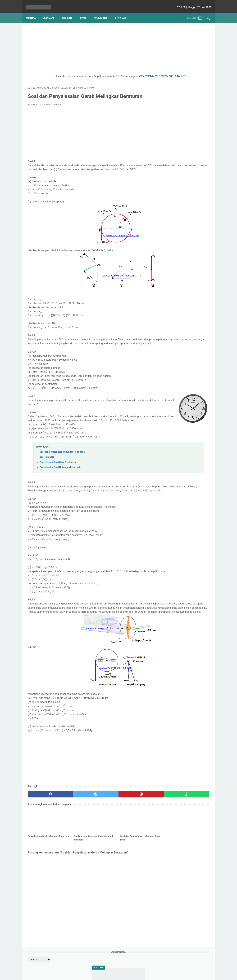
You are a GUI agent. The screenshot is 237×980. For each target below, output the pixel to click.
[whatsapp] (134, 823)
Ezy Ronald (194, 268)
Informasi (50, 13)
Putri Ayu (195, 299)
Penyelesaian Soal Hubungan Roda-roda (60, 480)
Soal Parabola (47, 470)
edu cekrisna (125, 975)
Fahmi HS (189, 275)
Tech (85, 13)
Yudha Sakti (193, 256)
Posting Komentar (52, 105)
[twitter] (73, 823)
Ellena (193, 262)
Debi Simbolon (173, 262)
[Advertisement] (89, 46)
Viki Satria (196, 287)
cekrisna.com (139, 975)
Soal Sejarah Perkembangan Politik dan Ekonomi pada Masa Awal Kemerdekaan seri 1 (184, 87)
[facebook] (43, 823)
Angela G (170, 275)
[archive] (172, 32)
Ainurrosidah (172, 293)
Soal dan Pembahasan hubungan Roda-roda (62, 465)
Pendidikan (103, 13)
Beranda (33, 13)
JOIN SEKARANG (123, 73)
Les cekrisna (98, 975)
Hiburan (69, 13)
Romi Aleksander (195, 293)
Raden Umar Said (174, 287)
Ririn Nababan (172, 281)
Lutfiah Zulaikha (173, 299)
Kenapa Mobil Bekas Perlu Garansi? (184, 186)
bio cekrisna (111, 975)
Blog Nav (123, 13)
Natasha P (171, 256)
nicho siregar (172, 268)
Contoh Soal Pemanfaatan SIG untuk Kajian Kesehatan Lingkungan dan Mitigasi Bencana (185, 103)
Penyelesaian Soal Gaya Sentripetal (58, 475)
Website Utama (118, 968)
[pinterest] (104, 823)
